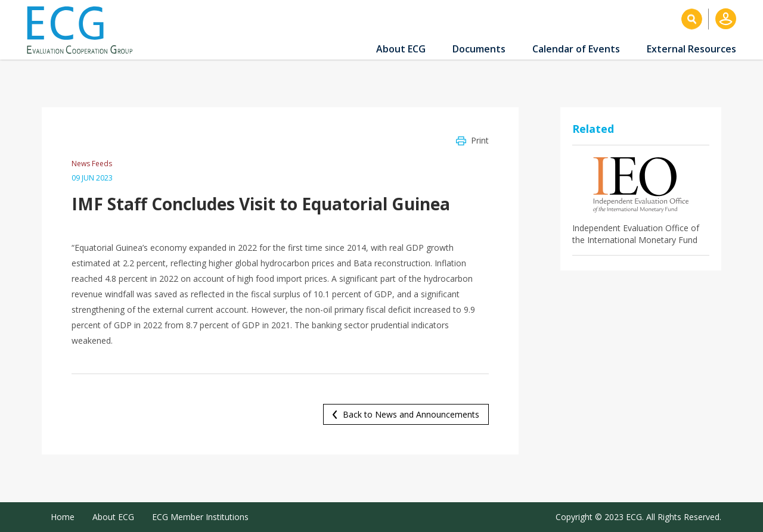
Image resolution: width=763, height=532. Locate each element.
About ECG (401, 49)
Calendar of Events (576, 49)
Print (480, 140)
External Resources (691, 49)
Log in (726, 19)
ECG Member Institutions (200, 517)
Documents (479, 49)
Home (63, 517)
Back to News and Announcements (411, 414)
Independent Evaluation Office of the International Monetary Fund (636, 234)
